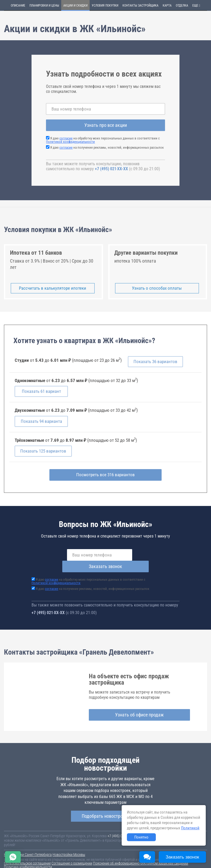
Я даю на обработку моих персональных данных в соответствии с (103, 140)
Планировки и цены (44, 6)
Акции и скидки (75, 6)
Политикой (190, 828)
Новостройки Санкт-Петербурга (28, 844)
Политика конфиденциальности (28, 856)
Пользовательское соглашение (27, 852)
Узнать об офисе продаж (139, 704)
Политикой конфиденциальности (70, 142)
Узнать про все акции (106, 125)
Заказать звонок (144, 556)
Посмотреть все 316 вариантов (105, 476)
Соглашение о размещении (72, 852)
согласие (66, 138)
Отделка (182, 6)
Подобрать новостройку (106, 806)
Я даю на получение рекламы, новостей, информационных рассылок (107, 147)
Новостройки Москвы (69, 844)
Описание (18, 6)
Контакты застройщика (140, 6)
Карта (167, 6)
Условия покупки (105, 6)
